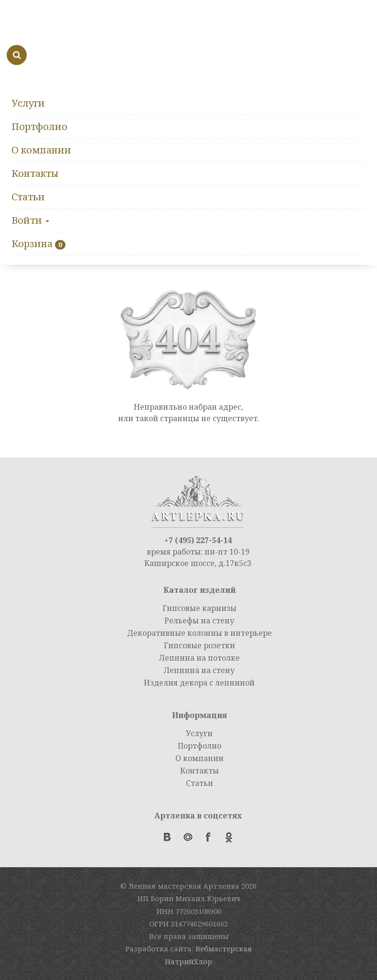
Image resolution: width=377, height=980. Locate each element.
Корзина (32, 244)
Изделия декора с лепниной (199, 683)
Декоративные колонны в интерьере (199, 633)
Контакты (35, 173)
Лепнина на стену (199, 670)
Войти (30, 220)
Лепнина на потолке (199, 658)
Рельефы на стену (199, 621)
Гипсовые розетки (199, 645)
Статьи (28, 197)
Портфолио (39, 126)
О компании (41, 150)
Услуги (28, 103)
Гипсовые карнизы (199, 608)
